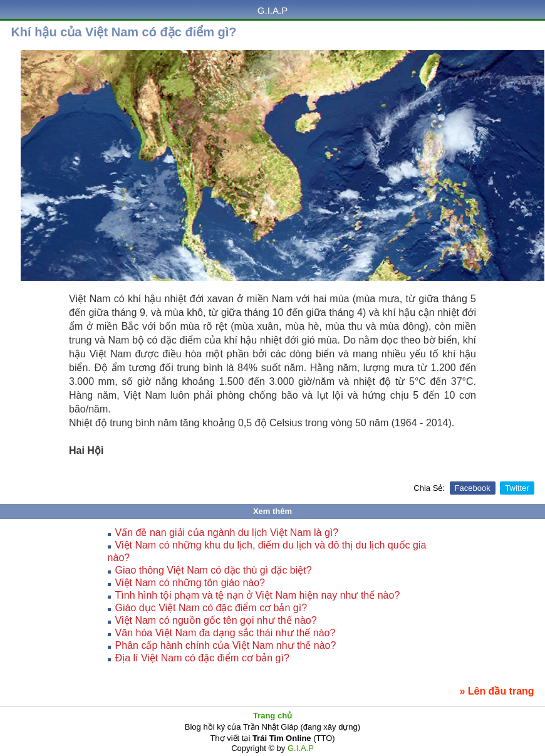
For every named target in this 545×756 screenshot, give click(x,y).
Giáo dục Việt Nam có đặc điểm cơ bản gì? (211, 608)
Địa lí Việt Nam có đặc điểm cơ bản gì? (202, 658)
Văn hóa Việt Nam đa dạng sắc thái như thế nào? (226, 633)
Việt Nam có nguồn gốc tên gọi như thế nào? (216, 620)
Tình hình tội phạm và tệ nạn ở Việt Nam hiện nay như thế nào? (258, 595)
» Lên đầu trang (496, 691)
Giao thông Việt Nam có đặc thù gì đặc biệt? (214, 570)
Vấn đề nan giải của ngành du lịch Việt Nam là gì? (227, 533)
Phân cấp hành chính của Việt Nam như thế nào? (226, 645)
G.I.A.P (272, 10)
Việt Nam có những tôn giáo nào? (190, 583)
